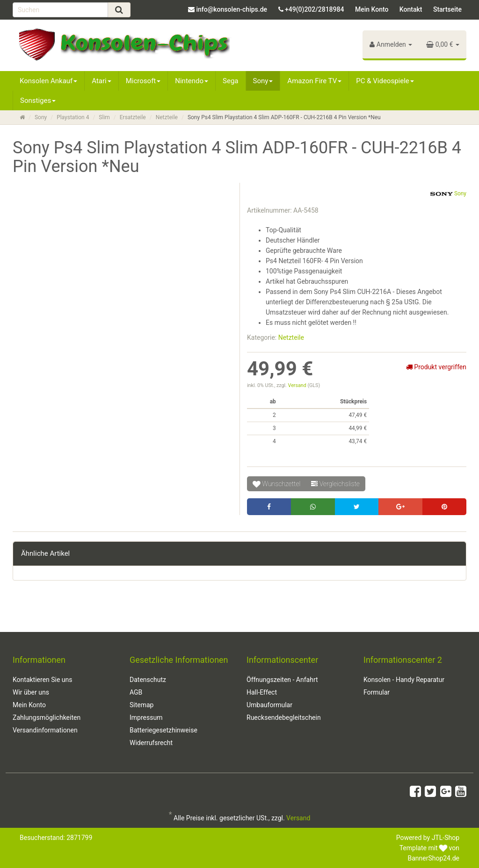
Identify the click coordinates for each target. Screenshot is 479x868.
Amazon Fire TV (314, 81)
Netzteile (167, 117)
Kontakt (411, 9)
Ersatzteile (133, 117)
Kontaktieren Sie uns (43, 680)
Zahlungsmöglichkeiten (47, 717)
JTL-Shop (446, 838)
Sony (263, 81)
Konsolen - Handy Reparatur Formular (404, 686)
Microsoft (143, 81)
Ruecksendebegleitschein (284, 717)
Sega (230, 81)
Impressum (146, 717)
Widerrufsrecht (151, 743)
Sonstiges (38, 100)
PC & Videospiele (385, 81)
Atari (101, 81)
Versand (298, 385)
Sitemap (142, 705)
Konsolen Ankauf (48, 81)
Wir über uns (31, 692)
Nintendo (192, 81)
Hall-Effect (262, 692)
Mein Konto (372, 9)
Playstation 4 (73, 117)
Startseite (447, 9)
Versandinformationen (45, 730)
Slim (104, 117)
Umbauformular (269, 705)
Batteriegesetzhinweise (163, 730)
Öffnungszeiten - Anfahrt (282, 680)
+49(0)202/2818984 (314, 9)
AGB (136, 692)
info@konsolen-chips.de (232, 9)
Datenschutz (148, 680)
